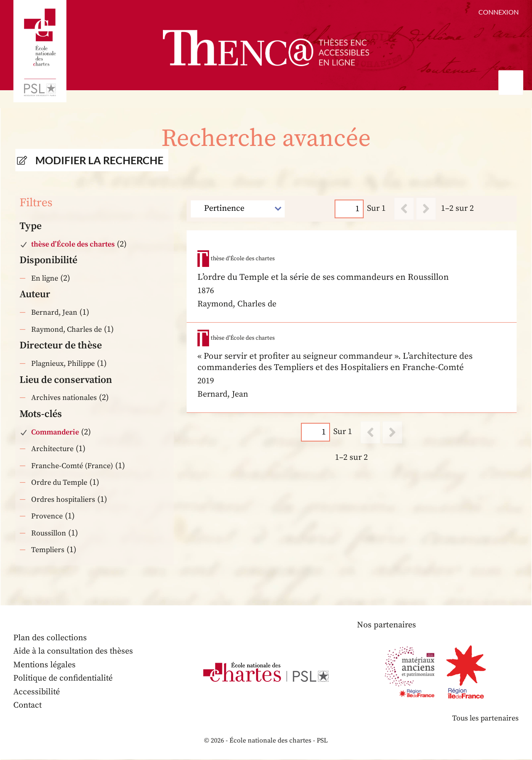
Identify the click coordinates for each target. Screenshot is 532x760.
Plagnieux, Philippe (64, 364)
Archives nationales (64, 398)
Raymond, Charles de (66, 329)
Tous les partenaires (485, 719)
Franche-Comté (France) (72, 466)
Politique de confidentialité (64, 679)
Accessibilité (37, 692)
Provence (47, 517)
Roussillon (49, 534)
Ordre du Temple (60, 483)
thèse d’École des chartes (73, 244)
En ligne (45, 278)
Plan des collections (50, 638)
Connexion (499, 12)
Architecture (53, 449)
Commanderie (55, 433)
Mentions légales (45, 665)
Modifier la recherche (99, 160)
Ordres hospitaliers (63, 500)
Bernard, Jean (54, 313)
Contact (28, 706)
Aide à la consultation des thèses (74, 652)
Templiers (48, 550)
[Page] (350, 209)
